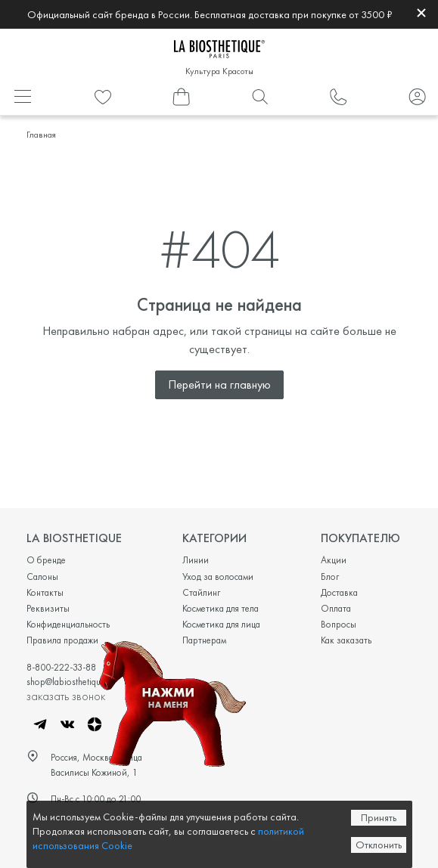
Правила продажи (62, 640)
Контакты (45, 592)
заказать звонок (66, 696)
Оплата (336, 608)
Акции (334, 560)
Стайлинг (201, 592)
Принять (379, 817)
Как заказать (346, 640)
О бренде (46, 560)
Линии (196, 560)
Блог (330, 577)
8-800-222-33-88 (61, 667)
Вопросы (339, 624)
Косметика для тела (221, 608)
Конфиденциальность (68, 624)
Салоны (42, 577)
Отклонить (379, 845)
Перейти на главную (219, 384)
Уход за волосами (218, 577)
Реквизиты (48, 608)
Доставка (339, 592)
